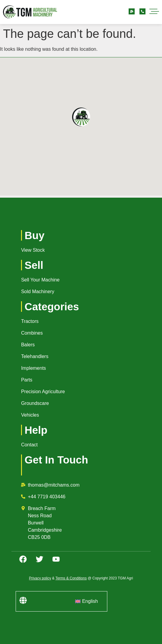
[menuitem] (86, 601)
